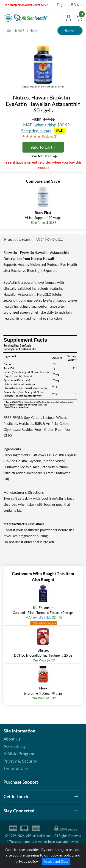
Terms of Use (16, 768)
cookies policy (62, 855)
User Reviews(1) (50, 239)
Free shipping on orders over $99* (26, 5)
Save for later (40, 156)
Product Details (17, 239)
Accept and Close (56, 861)
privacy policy (27, 861)
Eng (60, 5)
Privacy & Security (20, 761)
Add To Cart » (43, 147)
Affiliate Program (19, 754)
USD (74, 5)
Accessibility (15, 746)
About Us (12, 739)
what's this (44, 125)
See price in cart (36, 131)
